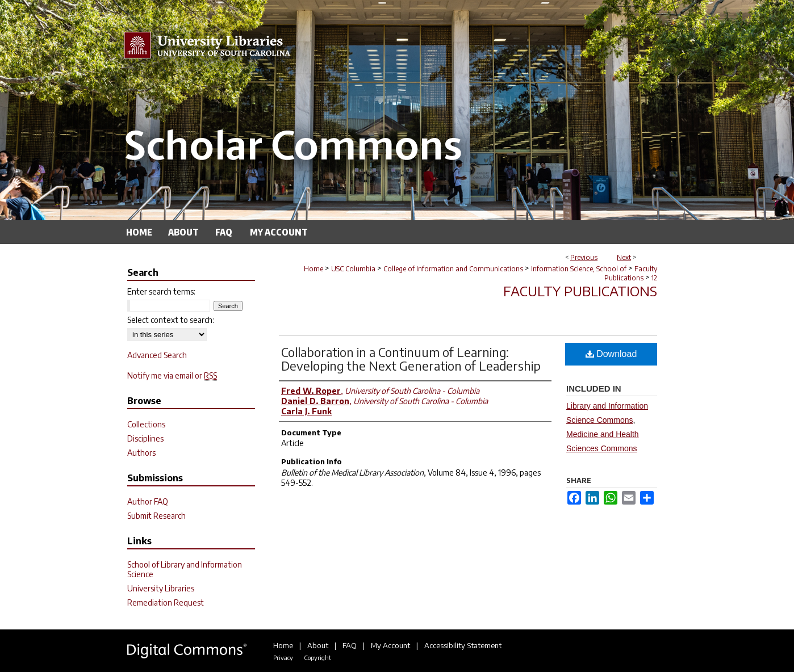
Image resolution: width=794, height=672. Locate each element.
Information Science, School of (579, 269)
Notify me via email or (172, 375)
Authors (141, 453)
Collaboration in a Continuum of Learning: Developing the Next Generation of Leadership (411, 359)
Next (624, 257)
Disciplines (145, 438)
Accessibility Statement (463, 645)
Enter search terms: (161, 291)
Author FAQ (148, 501)
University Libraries (161, 588)
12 (654, 278)
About (318, 645)
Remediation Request (166, 602)
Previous (584, 257)
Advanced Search (157, 355)
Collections (146, 424)
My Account (390, 645)
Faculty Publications (631, 273)
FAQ (350, 645)
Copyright (317, 658)
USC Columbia (353, 269)
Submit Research (156, 516)
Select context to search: (171, 320)
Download (611, 354)
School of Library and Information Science (185, 569)
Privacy (283, 658)
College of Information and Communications (453, 269)
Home (314, 269)
